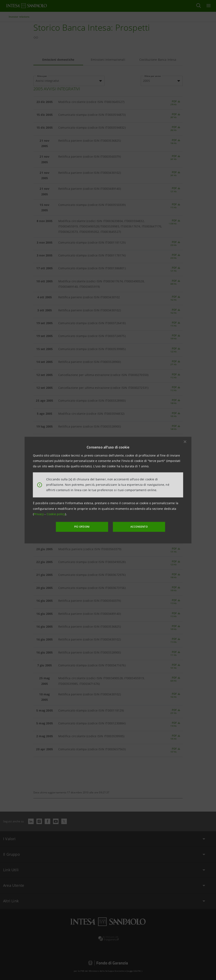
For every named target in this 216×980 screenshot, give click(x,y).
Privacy (39, 514)
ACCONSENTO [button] (138, 527)
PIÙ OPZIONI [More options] (83, 527)
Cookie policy (56, 514)
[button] (185, 442)
